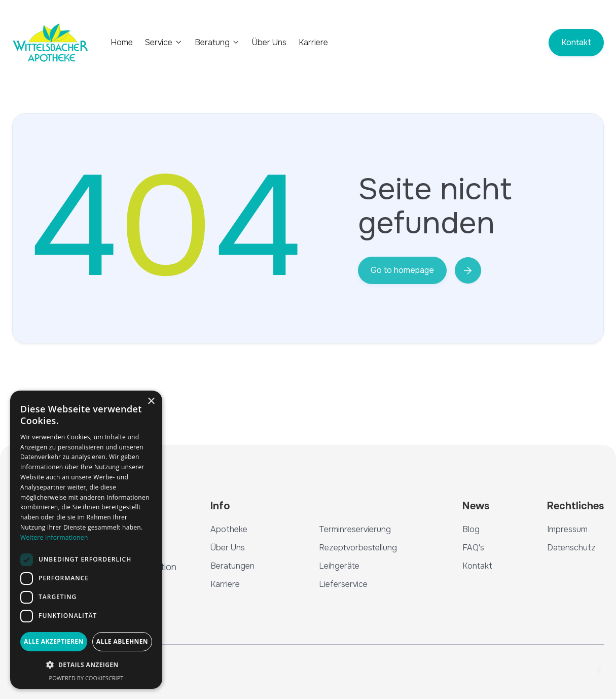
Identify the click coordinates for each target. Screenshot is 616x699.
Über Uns (269, 43)
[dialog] (86, 540)
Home (122, 43)
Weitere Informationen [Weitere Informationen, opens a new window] (54, 537)
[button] (164, 42)
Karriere (313, 43)
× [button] (151, 401)
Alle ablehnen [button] (122, 641)
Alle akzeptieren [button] (54, 641)
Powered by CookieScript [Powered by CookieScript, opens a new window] (86, 678)
